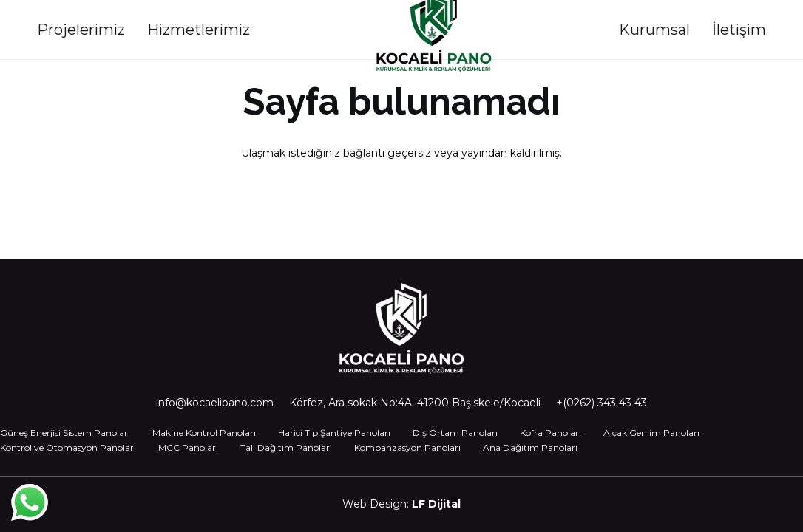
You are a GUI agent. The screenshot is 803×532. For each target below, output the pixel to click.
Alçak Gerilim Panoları (651, 433)
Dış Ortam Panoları (455, 433)
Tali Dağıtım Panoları (286, 447)
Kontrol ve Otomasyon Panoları (68, 447)
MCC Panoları (188, 447)
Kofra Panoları (550, 433)
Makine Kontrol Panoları (204, 433)
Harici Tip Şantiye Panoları (334, 433)
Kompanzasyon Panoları (407, 447)
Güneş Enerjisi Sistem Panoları (65, 433)
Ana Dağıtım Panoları (530, 447)
